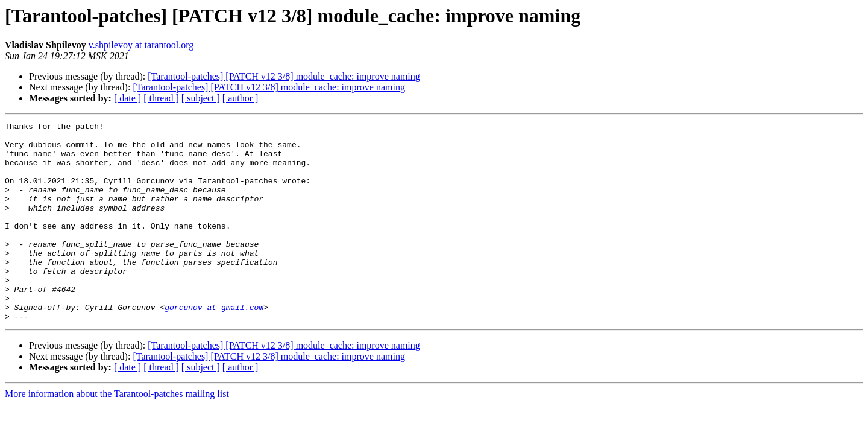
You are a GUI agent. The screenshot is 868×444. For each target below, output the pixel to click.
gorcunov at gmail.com (214, 345)
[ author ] (241, 98)
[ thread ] (161, 98)
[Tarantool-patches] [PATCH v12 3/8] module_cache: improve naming (284, 76)
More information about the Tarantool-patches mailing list (117, 433)
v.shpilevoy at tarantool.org (141, 45)
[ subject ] (201, 98)
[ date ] (127, 98)
